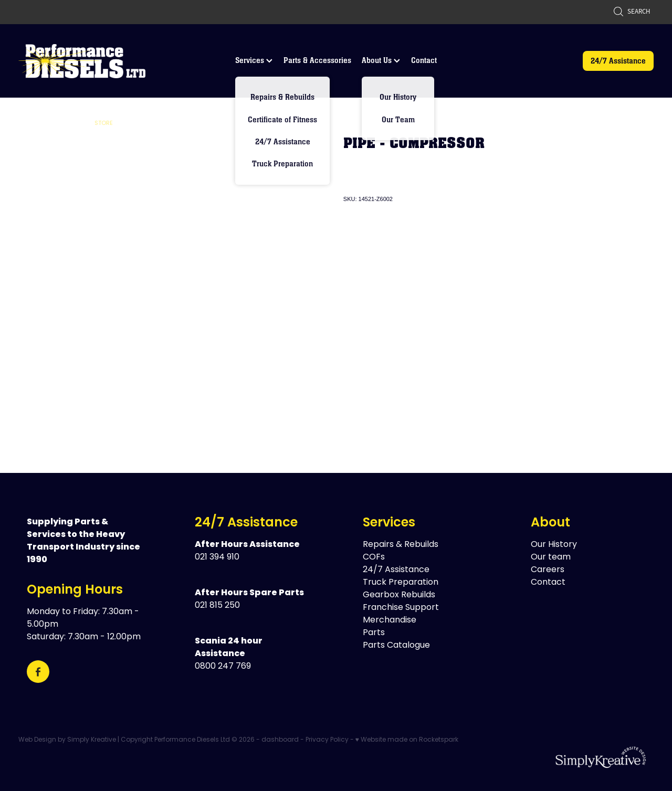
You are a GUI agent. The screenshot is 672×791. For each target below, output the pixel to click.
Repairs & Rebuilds (401, 545)
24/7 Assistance (618, 61)
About (550, 523)
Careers (548, 570)
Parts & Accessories (317, 60)
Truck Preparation (401, 583)
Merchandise (390, 620)
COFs (374, 557)
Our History (554, 545)
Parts (374, 633)
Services (254, 60)
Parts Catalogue (396, 646)
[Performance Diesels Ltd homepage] (82, 61)
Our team (551, 557)
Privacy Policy (327, 740)
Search (632, 11)
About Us (381, 60)
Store (104, 123)
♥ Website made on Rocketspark (407, 740)
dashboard (280, 740)
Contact (424, 60)
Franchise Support (401, 608)
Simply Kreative (92, 740)
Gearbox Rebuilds (399, 595)
